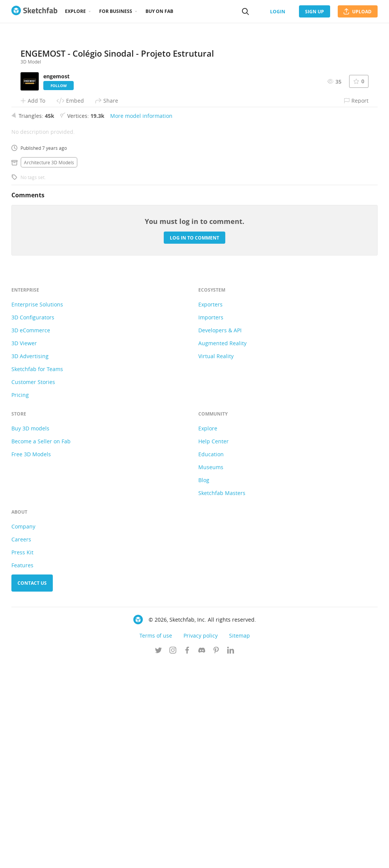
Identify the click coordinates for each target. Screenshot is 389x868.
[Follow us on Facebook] (187, 856)
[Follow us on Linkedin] (231, 856)
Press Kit (22, 758)
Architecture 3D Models (49, 368)
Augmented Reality (222, 548)
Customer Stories (33, 587)
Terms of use (156, 841)
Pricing (20, 600)
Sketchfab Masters (222, 698)
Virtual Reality (216, 561)
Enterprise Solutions (37, 510)
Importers (211, 523)
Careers (21, 745)
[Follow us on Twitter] (158, 856)
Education (211, 659)
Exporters (210, 510)
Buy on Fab (159, 11)
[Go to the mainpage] (34, 11)
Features (22, 770)
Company (23, 732)
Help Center (213, 647)
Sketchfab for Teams (37, 574)
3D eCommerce (31, 536)
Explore (75, 11)
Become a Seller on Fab (41, 647)
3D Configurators (33, 523)
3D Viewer (24, 548)
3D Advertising (30, 561)
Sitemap (240, 841)
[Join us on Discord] (202, 856)
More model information (141, 321)
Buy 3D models (30, 634)
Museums (211, 672)
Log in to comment (194, 443)
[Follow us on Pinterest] (216, 856)
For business (116, 11)
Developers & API (220, 536)
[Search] (245, 11)
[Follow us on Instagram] (173, 856)
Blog (204, 685)
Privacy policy (201, 841)
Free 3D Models (31, 659)
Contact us (32, 788)
